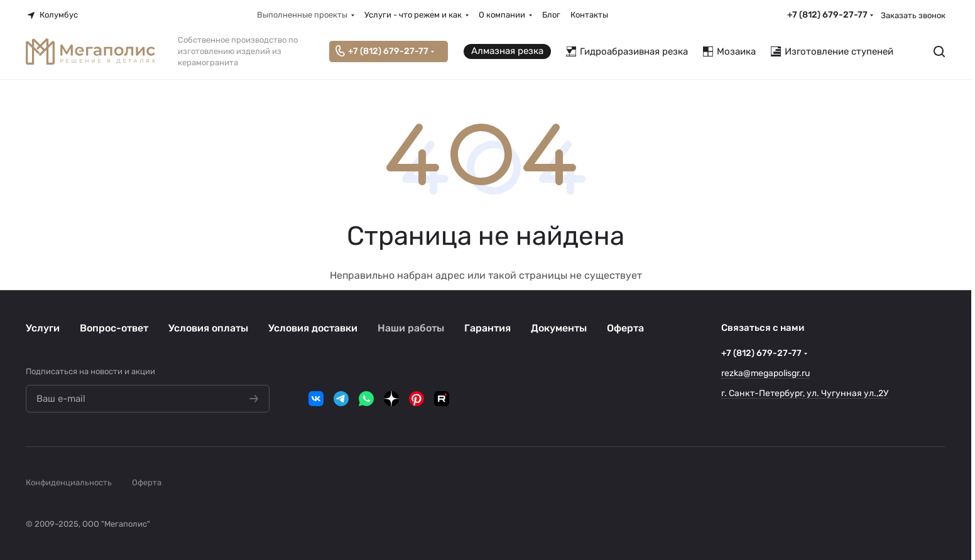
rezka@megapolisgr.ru (765, 373)
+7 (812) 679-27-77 (827, 15)
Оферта (625, 328)
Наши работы (411, 328)
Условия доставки (313, 328)
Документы (559, 328)
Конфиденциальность (69, 482)
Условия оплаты (208, 328)
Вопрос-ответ (114, 328)
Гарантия (487, 328)
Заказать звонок (913, 15)
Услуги (43, 328)
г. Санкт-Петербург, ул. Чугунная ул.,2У (805, 393)
